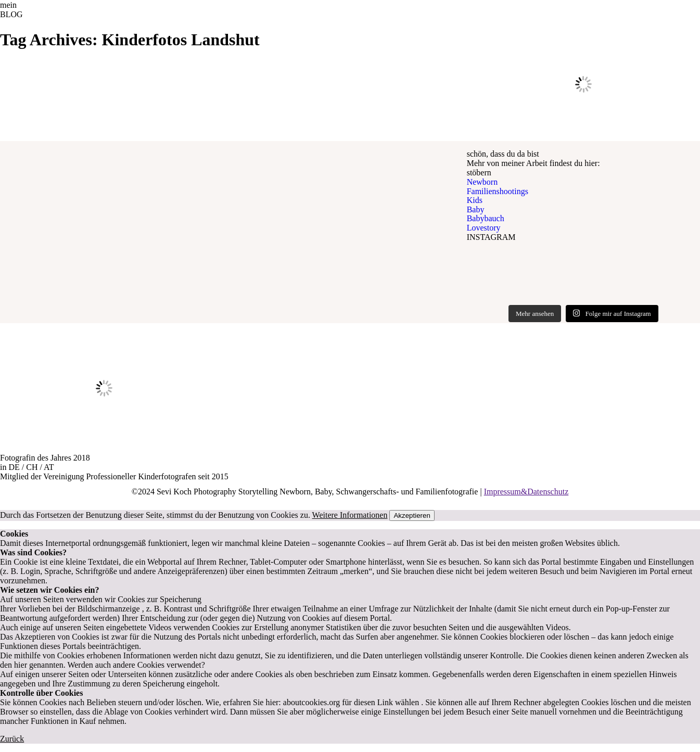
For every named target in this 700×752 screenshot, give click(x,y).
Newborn (482, 182)
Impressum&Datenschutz (526, 492)
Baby (476, 209)
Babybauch (486, 218)
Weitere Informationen (350, 515)
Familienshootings (498, 191)
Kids (475, 200)
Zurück (12, 739)
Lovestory (484, 228)
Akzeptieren (412, 515)
